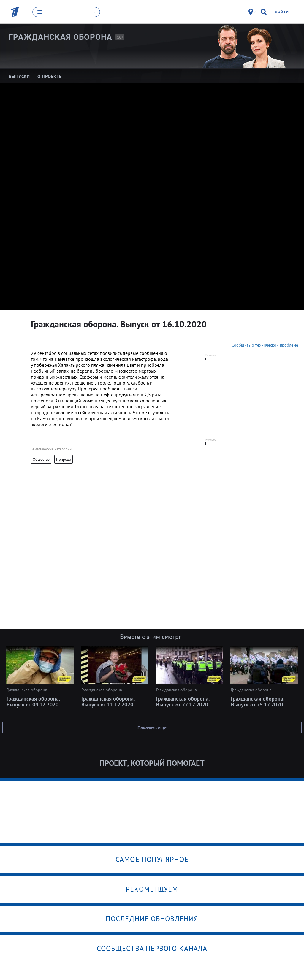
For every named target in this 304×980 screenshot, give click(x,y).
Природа (64, 459)
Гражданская (61, 37)
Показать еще (152, 728)
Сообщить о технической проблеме (265, 345)
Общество (41, 459)
